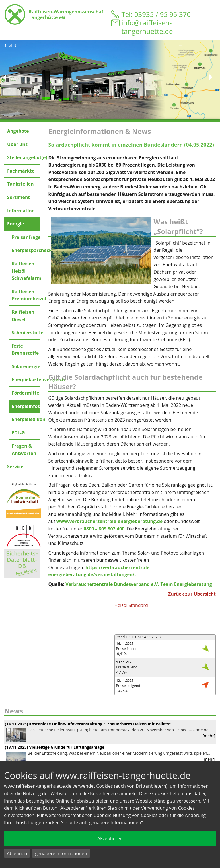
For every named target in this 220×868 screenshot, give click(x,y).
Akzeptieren (110, 838)
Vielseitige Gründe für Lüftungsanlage (67, 747)
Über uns (17, 144)
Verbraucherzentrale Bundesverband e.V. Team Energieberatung (139, 584)
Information (21, 211)
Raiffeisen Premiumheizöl (26, 295)
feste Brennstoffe (25, 350)
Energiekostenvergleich (26, 379)
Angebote (18, 131)
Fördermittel (26, 393)
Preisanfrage (26, 237)
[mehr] (209, 736)
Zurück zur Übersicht (192, 594)
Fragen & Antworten (24, 450)
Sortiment (18, 197)
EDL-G (18, 433)
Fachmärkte (21, 171)
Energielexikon (26, 419)
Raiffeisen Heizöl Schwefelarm (26, 271)
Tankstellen (20, 184)
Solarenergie (26, 366)
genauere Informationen (61, 853)
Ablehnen (17, 853)
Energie (16, 224)
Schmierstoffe (26, 333)
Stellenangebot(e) (23, 157)
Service (15, 467)
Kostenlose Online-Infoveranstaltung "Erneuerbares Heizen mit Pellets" (100, 724)
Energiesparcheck (26, 250)
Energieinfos (26, 406)
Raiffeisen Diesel (23, 316)
